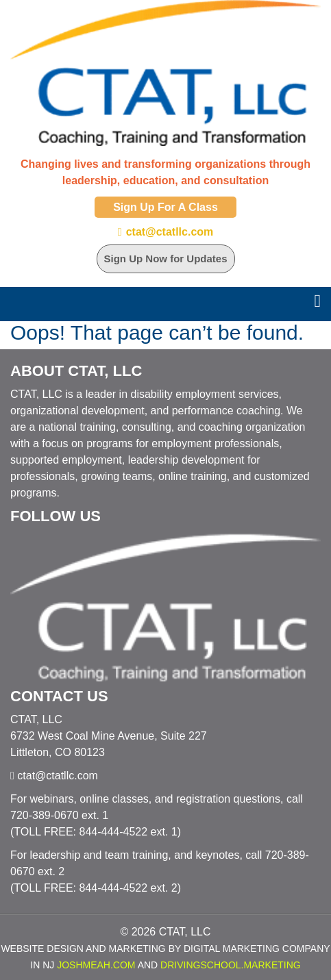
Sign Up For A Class (165, 207)
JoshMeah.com (96, 965)
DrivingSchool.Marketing (231, 965)
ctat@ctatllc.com (170, 232)
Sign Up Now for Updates (166, 259)
